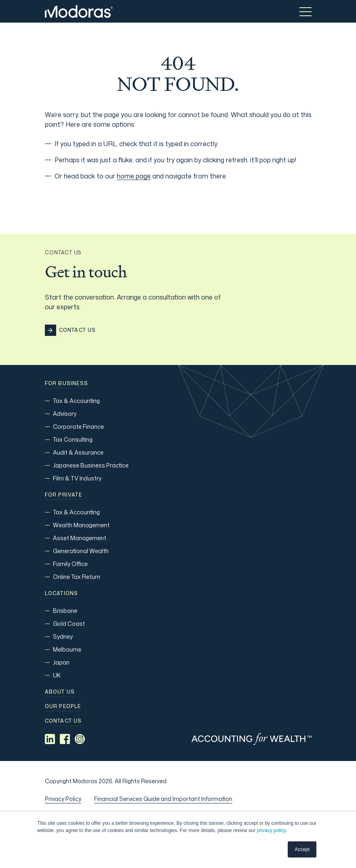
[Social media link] (50, 739)
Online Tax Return (77, 577)
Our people (63, 707)
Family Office (70, 564)
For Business (66, 384)
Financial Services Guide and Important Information (163, 799)
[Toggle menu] (305, 11)
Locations (62, 593)
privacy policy (272, 830)
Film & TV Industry (77, 478)
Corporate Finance (78, 427)
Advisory (65, 414)
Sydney (63, 636)
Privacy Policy (63, 799)
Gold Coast (69, 624)
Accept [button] (302, 849)
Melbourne (67, 649)
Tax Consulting (73, 439)
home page (134, 176)
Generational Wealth (81, 551)
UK (57, 675)
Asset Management (80, 538)
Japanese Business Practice (91, 465)
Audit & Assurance (78, 452)
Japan (61, 662)
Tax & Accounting (76, 401)
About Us (60, 692)
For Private (63, 495)
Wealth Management (81, 525)
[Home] (79, 11)
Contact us (63, 721)
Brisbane (65, 611)
